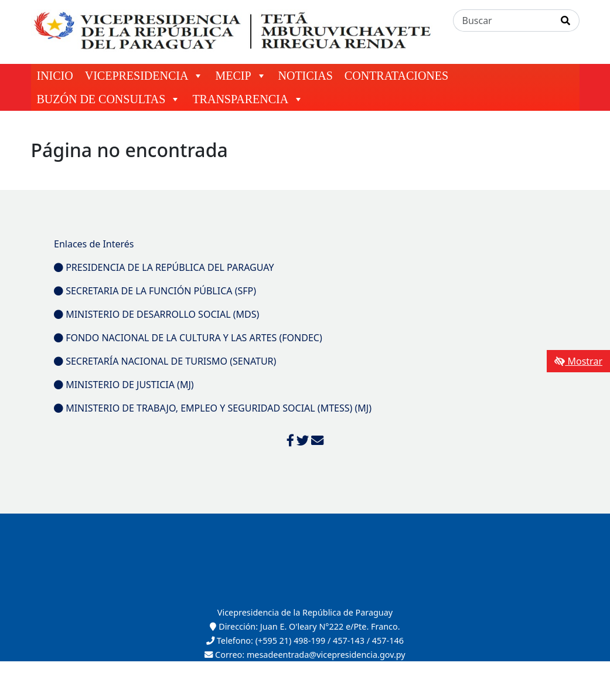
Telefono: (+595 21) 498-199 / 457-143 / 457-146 (305, 640)
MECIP (241, 76)
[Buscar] (503, 21)
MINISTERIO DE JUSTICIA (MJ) (124, 385)
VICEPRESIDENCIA (144, 76)
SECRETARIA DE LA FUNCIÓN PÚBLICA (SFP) (155, 291)
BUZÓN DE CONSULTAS (109, 99)
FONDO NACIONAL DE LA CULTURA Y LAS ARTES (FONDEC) (188, 338)
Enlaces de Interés (94, 244)
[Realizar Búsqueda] (566, 21)
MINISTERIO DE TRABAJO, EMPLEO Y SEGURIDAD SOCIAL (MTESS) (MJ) (213, 408)
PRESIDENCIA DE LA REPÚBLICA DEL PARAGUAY (164, 267)
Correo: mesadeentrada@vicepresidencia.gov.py (305, 655)
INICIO (55, 76)
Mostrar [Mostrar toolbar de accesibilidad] (578, 361)
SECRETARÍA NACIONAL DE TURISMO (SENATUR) (165, 361)
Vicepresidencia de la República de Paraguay (305, 612)
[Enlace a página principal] (235, 31)
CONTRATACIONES (396, 76)
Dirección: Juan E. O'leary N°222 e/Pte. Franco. (305, 626)
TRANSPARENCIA (248, 99)
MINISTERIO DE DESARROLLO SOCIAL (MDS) (156, 314)
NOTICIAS (306, 76)
